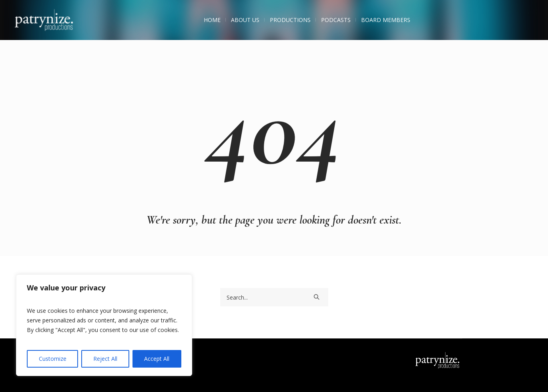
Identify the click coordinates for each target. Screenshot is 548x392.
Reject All (105, 359)
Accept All (157, 359)
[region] (104, 325)
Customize (53, 359)
